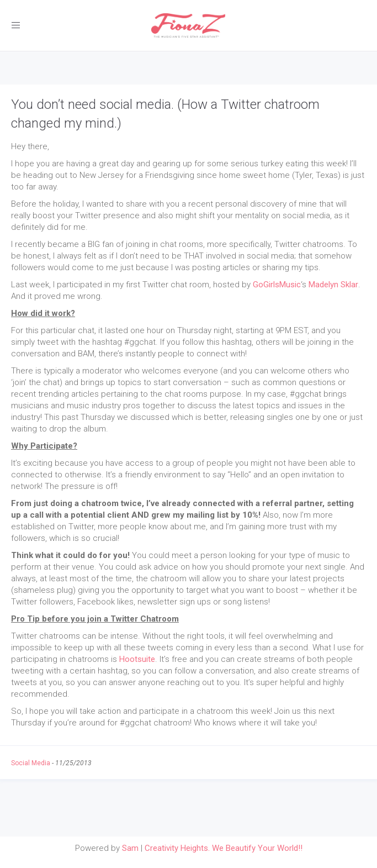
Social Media (31, 763)
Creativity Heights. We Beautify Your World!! (224, 848)
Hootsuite (137, 659)
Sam (130, 848)
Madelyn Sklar (333, 285)
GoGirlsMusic (277, 285)
